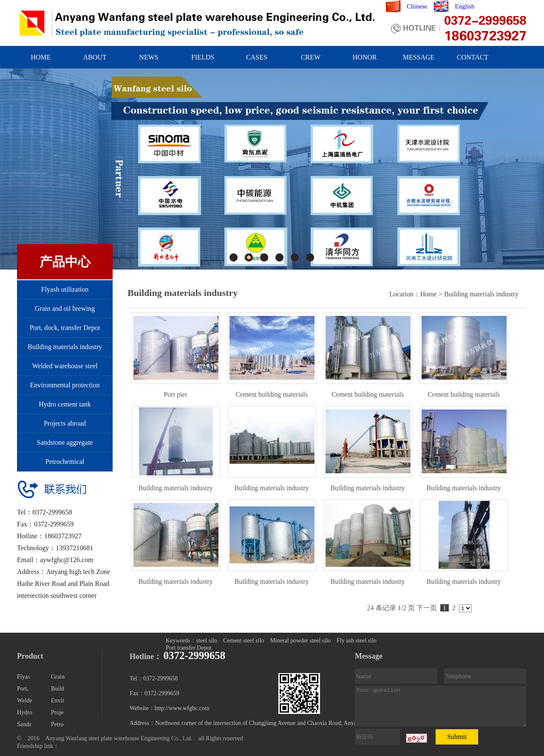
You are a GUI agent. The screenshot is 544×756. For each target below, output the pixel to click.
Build (58, 689)
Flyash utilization (65, 289)
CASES (257, 57)
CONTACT (473, 57)
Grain (58, 677)
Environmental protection (65, 385)
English (465, 6)
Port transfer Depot (188, 648)
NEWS (149, 57)
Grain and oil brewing (65, 308)
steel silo (207, 641)
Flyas (23, 677)
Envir (58, 701)
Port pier (176, 394)
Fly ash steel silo (357, 641)
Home (429, 294)
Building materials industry (65, 347)
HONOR (365, 57)
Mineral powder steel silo (300, 641)
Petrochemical (65, 462)
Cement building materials (272, 394)
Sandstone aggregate (65, 442)
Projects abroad (65, 423)
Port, (23, 689)
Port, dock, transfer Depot (65, 328)
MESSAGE (419, 57)
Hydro (25, 712)
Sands (24, 724)
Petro (57, 724)
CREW (311, 57)
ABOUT (95, 57)
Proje (57, 712)
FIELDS (203, 57)
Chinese (417, 6)
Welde (24, 701)
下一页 (427, 608)
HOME (41, 57)
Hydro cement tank (65, 404)
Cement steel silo (244, 641)
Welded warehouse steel (65, 366)
